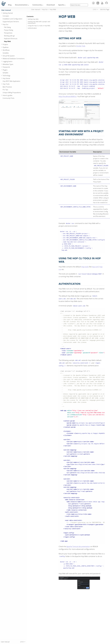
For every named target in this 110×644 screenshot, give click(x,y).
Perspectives (8, 33)
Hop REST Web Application (11, 81)
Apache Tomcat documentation (78, 546)
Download (51, 5)
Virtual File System (9, 56)
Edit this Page (105, 9)
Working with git (9, 36)
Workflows (6, 50)
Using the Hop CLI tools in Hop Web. (39, 26)
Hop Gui (5, 24)
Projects (5, 44)
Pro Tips (5, 90)
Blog (10, 5)
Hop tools (85, 267)
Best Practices (7, 87)
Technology (6, 75)
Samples (5, 73)
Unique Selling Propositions (12, 92)
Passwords (6, 67)
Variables (6, 53)
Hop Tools (6, 84)
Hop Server (6, 78)
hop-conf (95, 267)
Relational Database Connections (14, 59)
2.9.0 (95, 9)
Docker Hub (81, 46)
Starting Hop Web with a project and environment (39, 22)
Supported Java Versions (11, 22)
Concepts (6, 16)
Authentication (32, 28)
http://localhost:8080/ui (68, 96)
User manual (6, 10)
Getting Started (8, 13)
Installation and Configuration (12, 19)
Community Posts (8, 98)
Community (37, 5)
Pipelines (6, 47)
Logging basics (8, 61)
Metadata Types (8, 64)
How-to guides (8, 95)
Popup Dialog (9, 30)
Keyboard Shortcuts (11, 38)
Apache (61, 5)
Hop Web (7, 41)
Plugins (5, 70)
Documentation (21, 5)
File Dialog (7, 27)
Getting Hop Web (33, 19)
